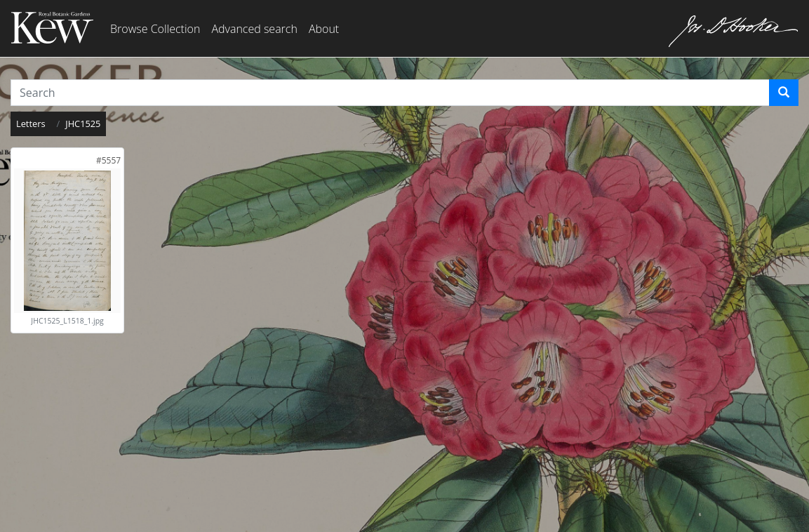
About (324, 29)
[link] (108, 160)
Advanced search (254, 29)
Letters (31, 124)
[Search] (784, 93)
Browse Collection (155, 29)
